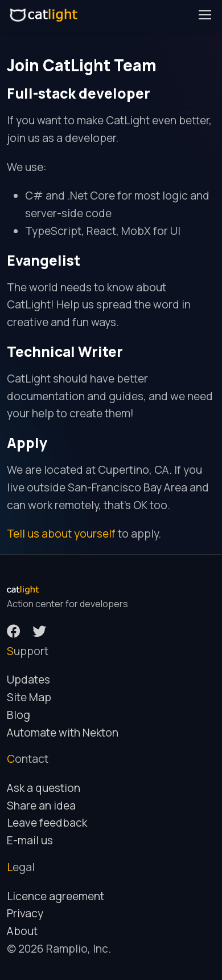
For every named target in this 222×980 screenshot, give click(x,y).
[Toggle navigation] (204, 15)
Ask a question (44, 788)
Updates (28, 680)
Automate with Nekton (63, 733)
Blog (18, 715)
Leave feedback (47, 823)
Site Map (29, 697)
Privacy (25, 913)
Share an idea (41, 806)
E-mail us (30, 840)
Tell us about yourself (61, 534)
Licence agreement (55, 896)
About (22, 931)
